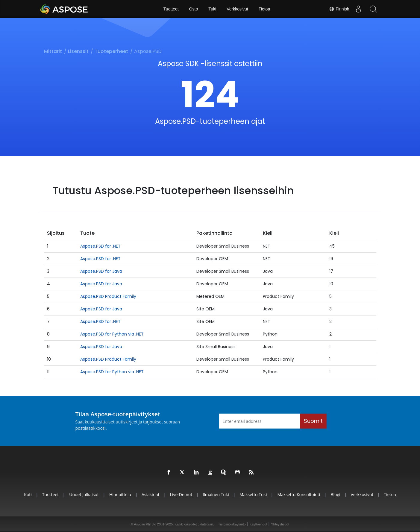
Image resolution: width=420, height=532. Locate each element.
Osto (194, 9)
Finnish (339, 9)
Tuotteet (171, 9)
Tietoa (264, 9)
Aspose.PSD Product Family (108, 296)
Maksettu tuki (253, 494)
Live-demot (181, 494)
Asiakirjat (151, 494)
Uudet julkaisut (84, 494)
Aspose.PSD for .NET (100, 246)
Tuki (212, 9)
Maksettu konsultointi (299, 494)
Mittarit (53, 51)
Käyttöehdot (258, 524)
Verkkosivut (237, 9)
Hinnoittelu (120, 494)
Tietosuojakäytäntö (232, 524)
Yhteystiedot (280, 524)
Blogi (335, 494)
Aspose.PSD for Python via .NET (112, 334)
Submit (313, 421)
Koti (28, 494)
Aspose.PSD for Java (101, 271)
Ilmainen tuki (216, 494)
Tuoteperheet (111, 51)
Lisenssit (78, 51)
